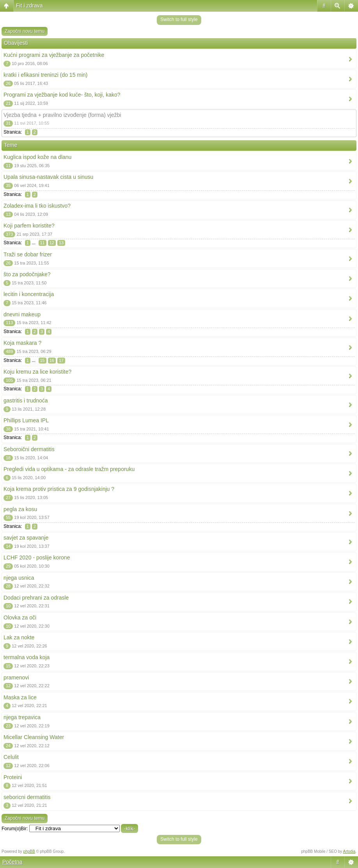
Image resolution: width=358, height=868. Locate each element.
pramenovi (16, 677)
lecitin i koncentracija (29, 294)
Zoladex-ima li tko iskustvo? (37, 206)
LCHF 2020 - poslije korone (37, 557)
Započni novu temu (25, 31)
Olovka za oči (20, 617)
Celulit (11, 757)
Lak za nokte (19, 637)
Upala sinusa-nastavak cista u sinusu (48, 177)
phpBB (29, 851)
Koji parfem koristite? (29, 226)
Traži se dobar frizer (28, 254)
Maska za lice (20, 697)
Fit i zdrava (29, 5)
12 (52, 243)
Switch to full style (179, 19)
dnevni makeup (22, 314)
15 (43, 360)
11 (43, 243)
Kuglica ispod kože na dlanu (37, 157)
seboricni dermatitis (27, 797)
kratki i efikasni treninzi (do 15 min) (46, 75)
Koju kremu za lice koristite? (37, 372)
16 (52, 360)
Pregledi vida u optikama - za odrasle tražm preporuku (69, 469)
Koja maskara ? (22, 343)
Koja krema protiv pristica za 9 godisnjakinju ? (59, 489)
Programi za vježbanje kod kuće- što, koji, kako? (62, 95)
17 (61, 360)
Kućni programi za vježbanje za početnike (54, 55)
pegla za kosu (20, 509)
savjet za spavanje (26, 538)
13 (61, 243)
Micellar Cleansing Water (34, 737)
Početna (12, 862)
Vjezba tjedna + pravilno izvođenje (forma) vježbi (62, 115)
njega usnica (19, 578)
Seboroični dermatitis (29, 449)
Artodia (349, 851)
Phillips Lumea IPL (26, 420)
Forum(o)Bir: (15, 829)
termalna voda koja (27, 657)
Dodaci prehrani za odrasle (36, 598)
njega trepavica (22, 717)
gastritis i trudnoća (26, 400)
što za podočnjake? (27, 274)
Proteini (13, 777)
